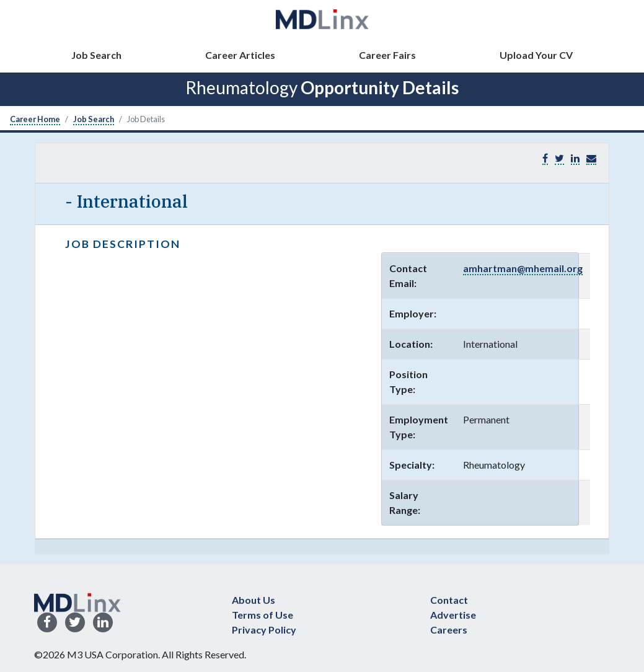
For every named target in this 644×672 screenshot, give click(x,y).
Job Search (96, 55)
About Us (254, 600)
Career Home (35, 119)
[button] (591, 158)
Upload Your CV (536, 55)
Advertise (453, 615)
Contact (449, 600)
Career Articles (240, 55)
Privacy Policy (264, 630)
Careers (449, 630)
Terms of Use (262, 615)
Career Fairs (387, 55)
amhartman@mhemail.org (523, 268)
